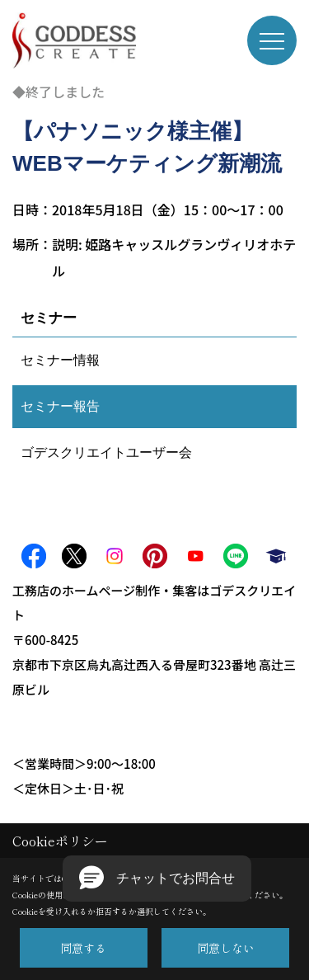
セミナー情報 (60, 360)
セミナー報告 (60, 406)
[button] (157, 879)
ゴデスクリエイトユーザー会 (106, 452)
